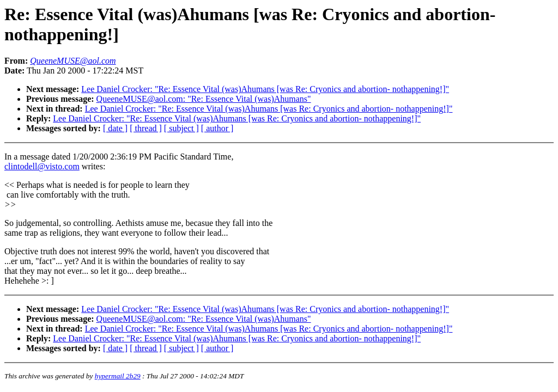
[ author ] (217, 128)
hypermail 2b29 (118, 376)
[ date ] (115, 128)
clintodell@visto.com (42, 166)
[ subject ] (181, 128)
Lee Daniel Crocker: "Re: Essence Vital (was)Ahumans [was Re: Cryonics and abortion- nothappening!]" (265, 89)
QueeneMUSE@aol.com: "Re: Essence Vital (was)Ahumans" (204, 99)
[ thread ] (146, 128)
